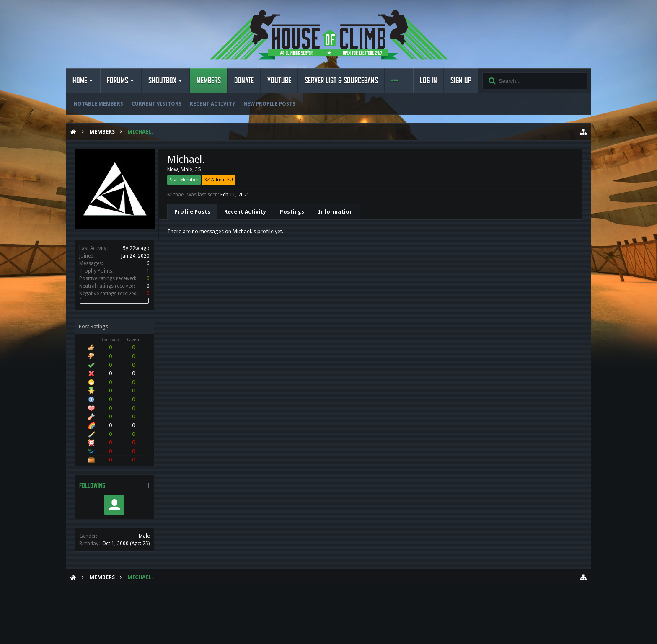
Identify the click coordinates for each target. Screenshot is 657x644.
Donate (244, 81)
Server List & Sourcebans (341, 81)
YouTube (279, 81)
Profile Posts (192, 212)
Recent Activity (212, 104)
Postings (292, 212)
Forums (118, 81)
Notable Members (98, 104)
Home (80, 81)
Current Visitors (156, 104)
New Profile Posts (269, 104)
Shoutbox (162, 81)
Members (209, 81)
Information (335, 212)
